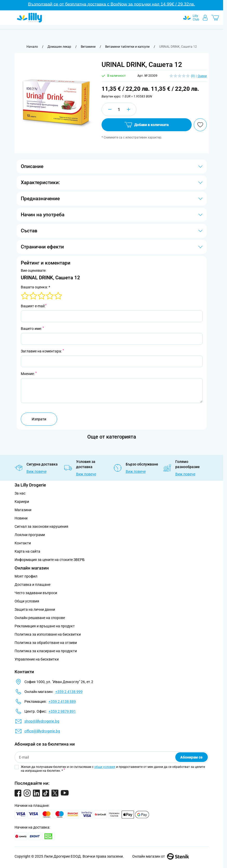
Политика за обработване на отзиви (46, 643)
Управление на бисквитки (37, 659)
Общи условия (27, 601)
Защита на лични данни (35, 609)
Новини (21, 518)
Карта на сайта (27, 551)
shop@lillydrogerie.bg (42, 721)
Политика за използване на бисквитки (48, 634)
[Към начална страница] (32, 47)
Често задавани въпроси (36, 593)
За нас (20, 493)
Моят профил (26, 576)
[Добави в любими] (200, 125)
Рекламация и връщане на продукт (45, 626)
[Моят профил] (205, 18)
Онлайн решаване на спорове (40, 618)
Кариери (22, 502)
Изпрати (39, 419)
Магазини (23, 510)
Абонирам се (191, 757)
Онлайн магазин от (161, 856)
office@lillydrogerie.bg (42, 731)
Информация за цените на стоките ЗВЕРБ (50, 560)
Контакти (23, 543)
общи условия (105, 767)
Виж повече (36, 471)
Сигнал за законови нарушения (41, 526)
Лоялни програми (30, 535)
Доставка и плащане (32, 585)
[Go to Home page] (29, 18)
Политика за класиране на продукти (46, 651)
